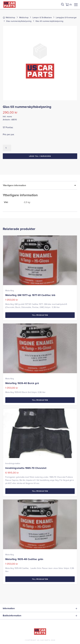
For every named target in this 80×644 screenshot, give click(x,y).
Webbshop (24, 17)
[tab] (40, 196)
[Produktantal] (7, 148)
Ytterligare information (14, 185)
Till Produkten (40, 315)
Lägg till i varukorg (40, 156)
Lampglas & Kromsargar (66, 17)
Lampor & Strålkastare (42, 17)
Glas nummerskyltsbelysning (19, 21)
